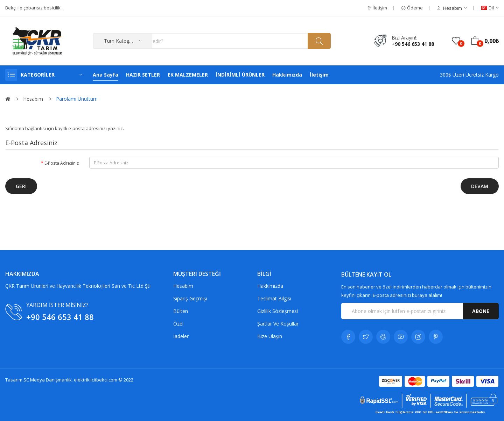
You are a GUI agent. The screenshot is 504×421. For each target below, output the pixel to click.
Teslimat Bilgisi (274, 298)
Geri (21, 186)
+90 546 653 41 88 (413, 44)
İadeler (181, 336)
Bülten (181, 311)
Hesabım (33, 99)
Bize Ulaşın (270, 336)
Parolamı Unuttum (77, 99)
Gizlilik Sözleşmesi (278, 311)
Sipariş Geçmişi (190, 298)
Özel (178, 324)
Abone (481, 311)
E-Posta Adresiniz (62, 163)
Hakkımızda (270, 286)
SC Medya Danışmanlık (48, 380)
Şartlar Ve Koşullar (278, 324)
